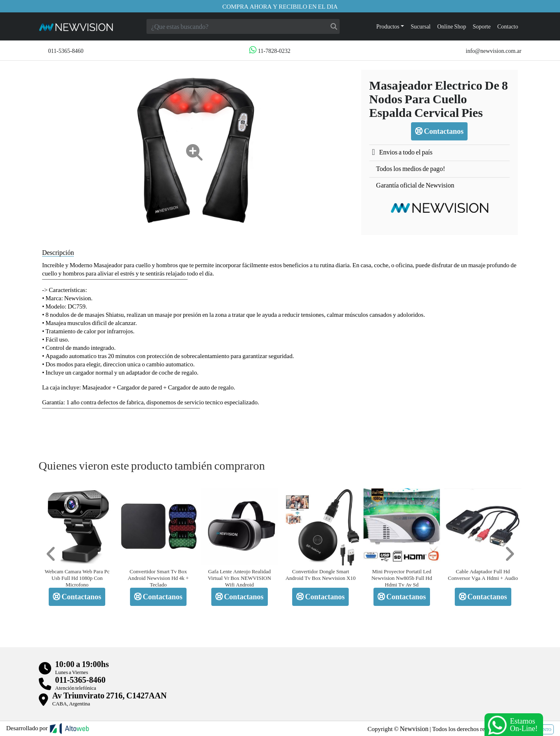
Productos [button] (388, 26)
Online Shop (452, 26)
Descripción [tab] (58, 252)
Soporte (482, 26)
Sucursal (421, 26)
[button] (51, 554)
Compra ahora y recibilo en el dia (280, 6)
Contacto (508, 26)
